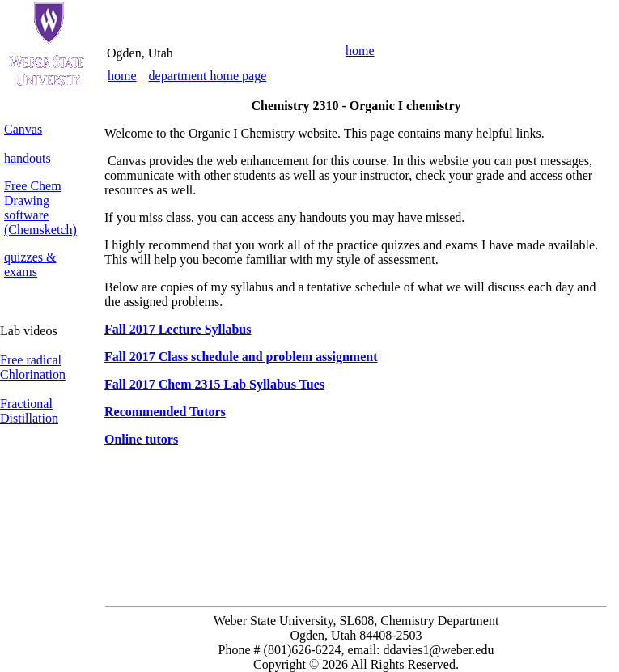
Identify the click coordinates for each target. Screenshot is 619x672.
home (360, 51)
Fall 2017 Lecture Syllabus (178, 329)
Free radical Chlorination (33, 367)
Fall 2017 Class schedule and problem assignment (241, 357)
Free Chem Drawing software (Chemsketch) (40, 208)
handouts (28, 158)
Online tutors (141, 439)
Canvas (23, 129)
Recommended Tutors (165, 412)
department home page (208, 76)
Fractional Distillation (29, 411)
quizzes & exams (30, 264)
